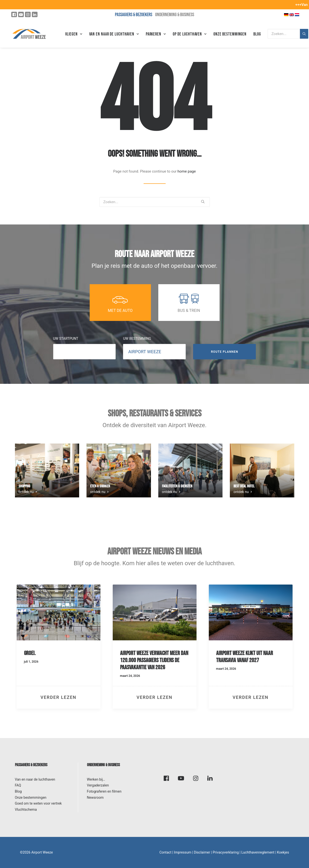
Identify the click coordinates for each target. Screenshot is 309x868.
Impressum (183, 852)
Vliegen (74, 34)
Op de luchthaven (190, 34)
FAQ (18, 785)
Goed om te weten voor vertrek (38, 803)
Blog (257, 34)
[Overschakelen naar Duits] (286, 15)
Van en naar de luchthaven (35, 779)
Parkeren (156, 34)
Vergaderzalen (98, 785)
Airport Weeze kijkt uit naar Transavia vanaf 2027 (245, 657)
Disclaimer (202, 852)
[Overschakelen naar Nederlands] (297, 15)
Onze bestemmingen (230, 34)
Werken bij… (96, 779)
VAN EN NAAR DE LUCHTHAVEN (114, 34)
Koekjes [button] (283, 852)
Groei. (30, 653)
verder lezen (58, 697)
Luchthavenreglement (258, 852)
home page (187, 171)
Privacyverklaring (226, 852)
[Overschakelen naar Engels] (292, 15)
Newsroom (95, 798)
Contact (165, 852)
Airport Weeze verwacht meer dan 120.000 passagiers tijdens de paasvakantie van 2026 (154, 660)
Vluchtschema (26, 809)
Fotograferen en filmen (104, 791)
